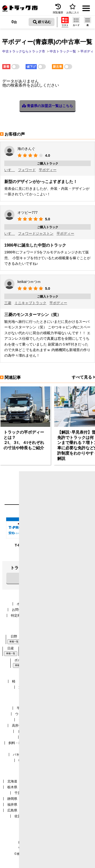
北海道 (12, 781)
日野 (14, 636)
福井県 (12, 805)
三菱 (8, 303)
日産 (11, 648)
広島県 (12, 810)
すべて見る (83, 377)
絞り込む (42, 22)
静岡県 (12, 799)
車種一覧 (14, 642)
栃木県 (12, 787)
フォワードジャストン (36, 233)
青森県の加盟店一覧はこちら (48, 106)
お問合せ (18, 610)
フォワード (27, 170)
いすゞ (10, 170)
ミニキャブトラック (30, 303)
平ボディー (48, 170)
